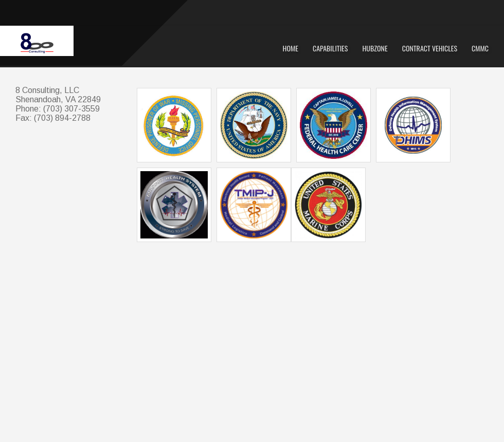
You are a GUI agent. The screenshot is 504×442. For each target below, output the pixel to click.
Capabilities (330, 48)
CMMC (480, 48)
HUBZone (375, 48)
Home (291, 48)
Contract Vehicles (430, 48)
